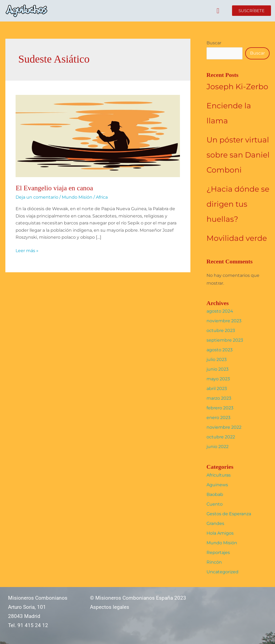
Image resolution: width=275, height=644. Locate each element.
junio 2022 (218, 447)
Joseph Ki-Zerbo (237, 87)
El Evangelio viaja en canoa (55, 188)
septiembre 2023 (225, 340)
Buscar (214, 43)
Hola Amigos (220, 533)
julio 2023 (217, 359)
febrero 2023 (220, 408)
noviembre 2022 (224, 427)
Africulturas (219, 475)
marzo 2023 (219, 398)
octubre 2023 (221, 330)
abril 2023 (217, 389)
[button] (218, 11)
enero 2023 (218, 418)
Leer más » (27, 250)
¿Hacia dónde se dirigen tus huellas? (238, 204)
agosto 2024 (220, 311)
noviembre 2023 (224, 321)
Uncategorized (222, 572)
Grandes (215, 523)
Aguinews (217, 485)
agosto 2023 (220, 350)
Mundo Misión (77, 197)
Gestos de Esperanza (229, 514)
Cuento (215, 504)
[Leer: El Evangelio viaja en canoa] (98, 136)
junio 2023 (218, 369)
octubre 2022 (221, 437)
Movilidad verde (237, 238)
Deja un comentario (37, 197)
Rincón (214, 562)
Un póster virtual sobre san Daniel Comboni (238, 155)
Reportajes (218, 552)
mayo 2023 (218, 379)
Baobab (215, 494)
